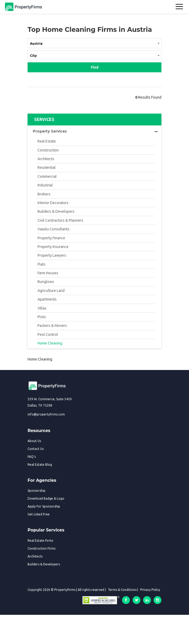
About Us (34, 441)
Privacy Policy (150, 590)
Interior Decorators (53, 203)
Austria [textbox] (36, 43)
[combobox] (94, 44)
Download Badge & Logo (46, 498)
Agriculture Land (51, 291)
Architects (46, 159)
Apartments (47, 299)
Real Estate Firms (40, 541)
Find (95, 67)
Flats (41, 264)
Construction (48, 150)
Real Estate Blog (40, 465)
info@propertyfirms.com (46, 414)
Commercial (47, 176)
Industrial (45, 185)
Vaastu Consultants (54, 229)
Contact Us (36, 449)
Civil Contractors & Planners (60, 220)
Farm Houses (48, 273)
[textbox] (94, 55)
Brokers (44, 194)
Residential (47, 168)
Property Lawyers (52, 255)
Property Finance (51, 238)
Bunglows (46, 282)
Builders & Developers (56, 211)
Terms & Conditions (122, 590)
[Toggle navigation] (180, 7)
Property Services (95, 131)
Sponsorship (36, 491)
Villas (42, 308)
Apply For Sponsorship (44, 506)
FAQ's (32, 457)
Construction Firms (41, 548)
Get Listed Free (39, 514)
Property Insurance (53, 247)
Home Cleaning (50, 343)
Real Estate (47, 141)
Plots (42, 317)
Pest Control (48, 334)
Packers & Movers (52, 326)
